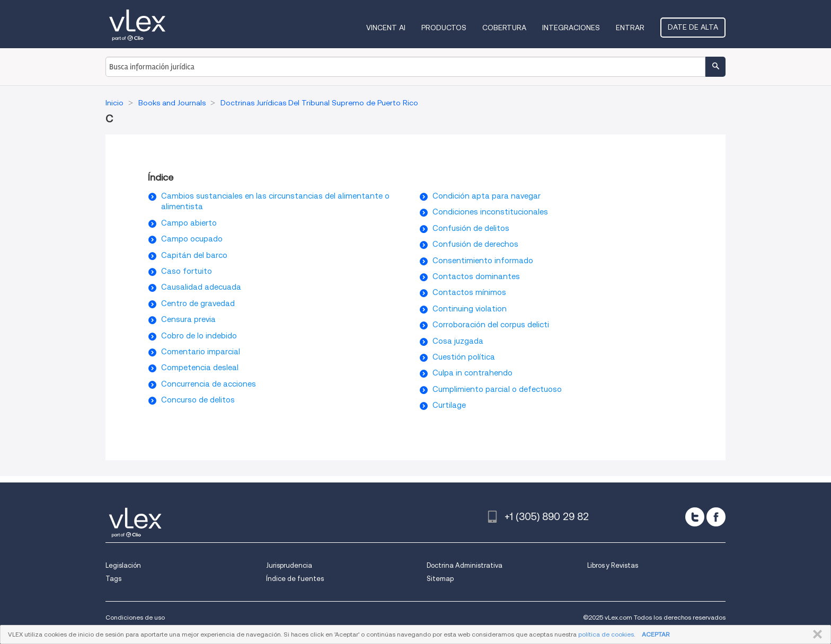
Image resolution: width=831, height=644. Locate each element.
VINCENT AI (386, 28)
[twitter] (695, 517)
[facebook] (716, 517)
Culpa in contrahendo (472, 373)
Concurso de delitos (198, 400)
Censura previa (188, 319)
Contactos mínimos (469, 292)
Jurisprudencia (289, 565)
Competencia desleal (200, 368)
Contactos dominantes (476, 276)
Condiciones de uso (135, 617)
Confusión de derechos (475, 244)
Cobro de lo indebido (199, 336)
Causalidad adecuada (201, 287)
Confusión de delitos (471, 228)
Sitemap (440, 579)
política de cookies (606, 634)
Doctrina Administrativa (465, 565)
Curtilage (449, 405)
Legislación (123, 565)
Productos (444, 28)
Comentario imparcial (201, 352)
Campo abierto (189, 223)
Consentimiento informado (483, 261)
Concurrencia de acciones (209, 384)
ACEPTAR (656, 634)
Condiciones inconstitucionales (490, 212)
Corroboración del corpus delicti (491, 325)
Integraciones (571, 28)
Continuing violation (470, 309)
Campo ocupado (192, 239)
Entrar (630, 28)
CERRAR (815, 634)
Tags (113, 579)
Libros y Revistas (613, 565)
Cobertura (504, 28)
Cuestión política (464, 357)
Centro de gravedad (198, 303)
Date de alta (693, 27)
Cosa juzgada (458, 341)
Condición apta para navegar (487, 196)
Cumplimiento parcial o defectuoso (497, 389)
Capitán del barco (194, 255)
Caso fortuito (187, 271)
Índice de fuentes (295, 579)
